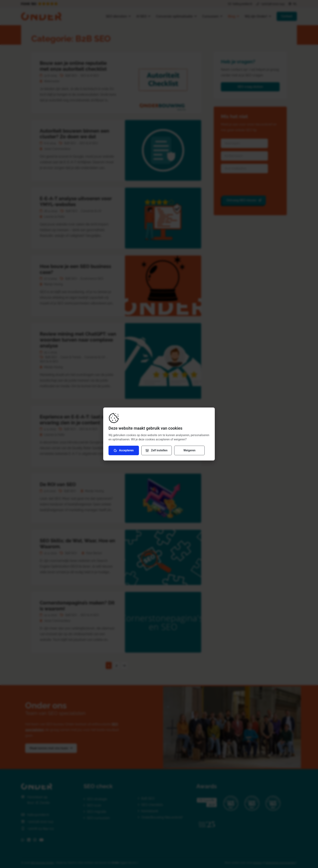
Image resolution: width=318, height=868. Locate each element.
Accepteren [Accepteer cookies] (124, 450)
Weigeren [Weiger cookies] (189, 450)
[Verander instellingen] (157, 450)
